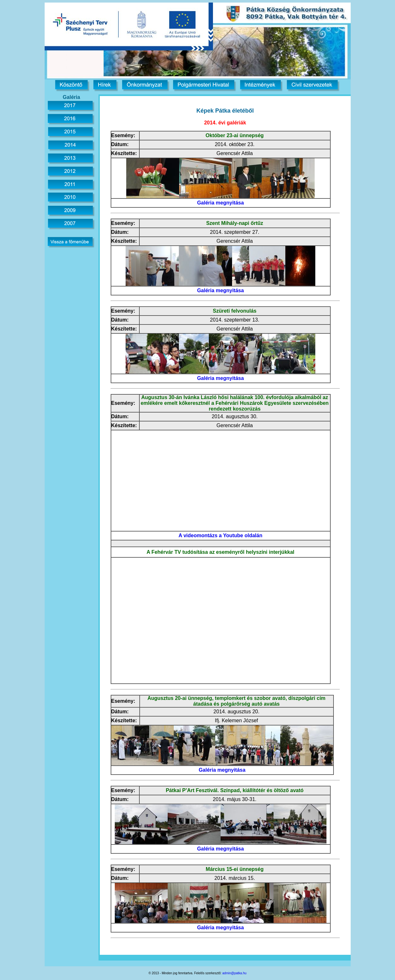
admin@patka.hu (234, 973)
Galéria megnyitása (220, 203)
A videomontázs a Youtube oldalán (220, 535)
